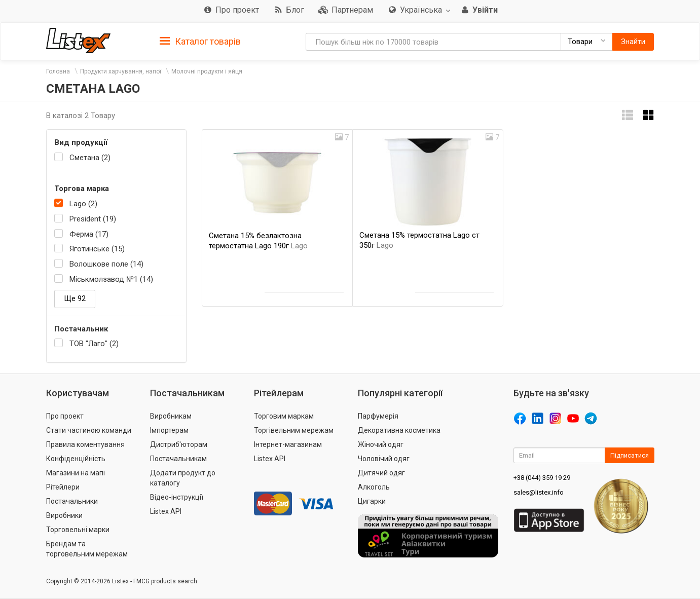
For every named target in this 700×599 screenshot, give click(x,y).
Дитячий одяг (381, 473)
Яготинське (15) (97, 249)
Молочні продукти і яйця (207, 71)
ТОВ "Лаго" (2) (94, 344)
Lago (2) (83, 204)
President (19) (93, 219)
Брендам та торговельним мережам (87, 549)
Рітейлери (63, 487)
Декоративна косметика (399, 430)
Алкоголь (374, 487)
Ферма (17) (89, 234)
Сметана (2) (90, 158)
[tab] (200, 41)
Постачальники (72, 501)
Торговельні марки (78, 530)
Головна (58, 71)
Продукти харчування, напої (121, 71)
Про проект (65, 416)
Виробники (64, 515)
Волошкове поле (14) (106, 264)
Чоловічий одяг (384, 459)
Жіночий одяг (381, 444)
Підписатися (630, 455)
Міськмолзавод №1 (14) (111, 279)
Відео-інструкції (177, 497)
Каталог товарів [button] (200, 42)
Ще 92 (75, 298)
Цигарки (372, 501)
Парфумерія (378, 416)
